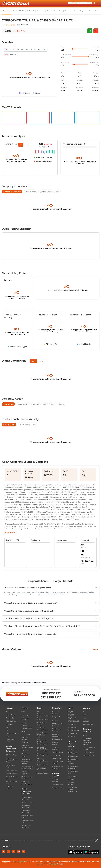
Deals (97, 11)
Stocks (8, 712)
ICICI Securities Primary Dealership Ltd (73, 789)
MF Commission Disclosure (27, 778)
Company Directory (9, 787)
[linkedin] (19, 851)
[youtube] (24, 851)
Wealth (24, 731)
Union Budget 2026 (11, 740)
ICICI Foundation (73, 753)
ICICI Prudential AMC (73, 772)
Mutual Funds (11, 715)
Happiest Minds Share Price (27, 798)
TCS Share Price (27, 802)
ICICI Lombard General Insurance (72, 761)
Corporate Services (25, 738)
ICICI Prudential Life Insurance (73, 767)
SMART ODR (26, 754)
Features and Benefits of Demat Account (42, 742)
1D (6, 50)
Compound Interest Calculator (56, 719)
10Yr (40, 50)
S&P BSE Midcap (73, 730)
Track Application (89, 755)
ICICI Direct (71, 779)
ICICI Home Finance (71, 783)
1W (10, 50)
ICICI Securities (73, 756)
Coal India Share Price (27, 816)
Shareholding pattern (55, 11)
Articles (85, 712)
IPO (7, 736)
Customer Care (26, 728)
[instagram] (8, 851)
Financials (41, 11)
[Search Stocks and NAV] (94, 3)
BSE (82, 545)
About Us (25, 742)
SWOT (22, 11)
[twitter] (14, 851)
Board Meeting (23, 404)
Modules (86, 721)
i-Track (85, 735)
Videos (85, 718)
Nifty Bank (71, 736)
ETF (7, 727)
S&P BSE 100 (72, 727)
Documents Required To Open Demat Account (43, 749)
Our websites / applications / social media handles (88, 741)
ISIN (82, 555)
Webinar (86, 715)
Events (62, 404)
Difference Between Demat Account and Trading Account (42, 762)
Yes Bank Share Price (11, 777)
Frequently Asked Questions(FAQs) (27, 768)
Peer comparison (71, 11)
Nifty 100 (71, 715)
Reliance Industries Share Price (12, 760)
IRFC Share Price (12, 770)
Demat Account (57, 785)
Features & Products (25, 773)
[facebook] (3, 851)
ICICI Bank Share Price (27, 821)
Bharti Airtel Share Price (25, 811)
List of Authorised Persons (89, 748)
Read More (10, 533)
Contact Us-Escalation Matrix (27, 746)
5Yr (35, 50)
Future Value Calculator (56, 730)
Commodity (10, 718)
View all (96, 649)
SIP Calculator (57, 755)
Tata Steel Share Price (12, 782)
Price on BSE (25, 93)
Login (71, 3)
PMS (23, 712)
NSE (82, 551)
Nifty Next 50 (72, 718)
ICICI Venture (72, 776)
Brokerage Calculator (56, 748)
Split (45, 404)
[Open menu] (98, 3)
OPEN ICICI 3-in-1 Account (83, 3)
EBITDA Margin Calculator (57, 725)
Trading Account (58, 788)
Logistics (11, 25)
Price (6, 54)
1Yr (26, 50)
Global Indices (72, 733)
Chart (15, 11)
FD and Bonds (11, 721)
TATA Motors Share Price (26, 826)
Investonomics (88, 724)
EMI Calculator (57, 739)
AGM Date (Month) (88, 561)
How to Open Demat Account (42, 769)
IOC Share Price (11, 773)
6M (22, 50)
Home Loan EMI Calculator (57, 762)
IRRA (23, 757)
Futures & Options (12, 733)
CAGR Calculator (58, 758)
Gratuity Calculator (56, 743)
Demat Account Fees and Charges (43, 755)
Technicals (31, 11)
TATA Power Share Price (26, 806)
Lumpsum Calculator (56, 735)
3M (18, 50)
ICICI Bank (71, 750)
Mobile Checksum (89, 752)
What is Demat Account (42, 724)
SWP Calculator (58, 752)
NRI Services (26, 734)
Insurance (9, 724)
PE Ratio (13, 54)
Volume (37, 93)
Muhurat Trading (42, 773)
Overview (6, 11)
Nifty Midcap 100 (73, 721)
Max (44, 50)
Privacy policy (26, 750)
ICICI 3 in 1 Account (56, 781)
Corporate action (86, 11)
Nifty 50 (70, 712)
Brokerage (25, 715)
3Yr (31, 50)
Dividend (36, 404)
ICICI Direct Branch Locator (27, 783)
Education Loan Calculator (57, 767)
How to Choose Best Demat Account (42, 735)
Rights (53, 404)
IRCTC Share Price (10, 766)
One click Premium (25, 724)
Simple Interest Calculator (57, 713)
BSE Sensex (71, 724)
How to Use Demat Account (42, 729)
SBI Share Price (11, 755)
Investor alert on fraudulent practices (27, 762)
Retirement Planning (25, 719)
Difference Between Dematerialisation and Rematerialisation (43, 716)
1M (14, 50)
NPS (8, 730)
